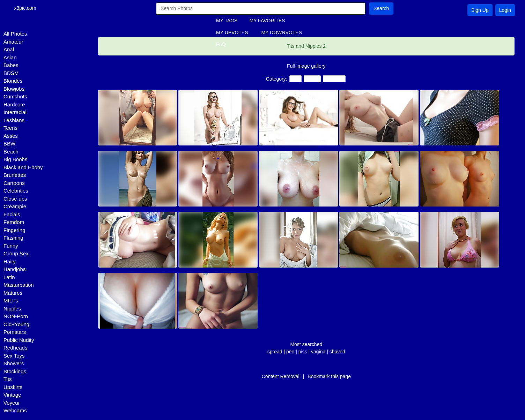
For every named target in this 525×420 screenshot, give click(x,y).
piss (303, 352)
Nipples (12, 309)
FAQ (221, 44)
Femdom (14, 222)
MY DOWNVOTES (281, 32)
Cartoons (14, 183)
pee (290, 352)
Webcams (15, 410)
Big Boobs (15, 159)
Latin (9, 277)
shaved (337, 352)
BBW (9, 144)
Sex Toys (14, 356)
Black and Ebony (23, 167)
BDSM (11, 73)
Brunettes (15, 175)
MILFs (11, 301)
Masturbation (19, 285)
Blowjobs (14, 89)
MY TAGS (227, 21)
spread (275, 352)
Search (381, 8)
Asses (11, 136)
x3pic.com (28, 8)
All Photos (15, 34)
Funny (11, 246)
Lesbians (14, 120)
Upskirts (13, 387)
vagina (318, 352)
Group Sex (16, 253)
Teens (10, 128)
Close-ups (15, 199)
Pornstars (15, 332)
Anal (9, 49)
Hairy (10, 261)
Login (505, 10)
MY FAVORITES (267, 21)
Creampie (15, 206)
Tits (8, 379)
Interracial (15, 112)
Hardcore (14, 104)
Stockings (15, 371)
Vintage (12, 395)
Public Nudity (19, 340)
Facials (12, 214)
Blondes (13, 81)
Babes (11, 65)
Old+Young (16, 324)
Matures (13, 293)
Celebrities (16, 191)
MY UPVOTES (232, 32)
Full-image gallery (306, 66)
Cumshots (15, 96)
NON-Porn (16, 316)
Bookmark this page (329, 376)
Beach (11, 152)
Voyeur (12, 403)
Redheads (15, 348)
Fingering (14, 230)
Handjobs (14, 269)
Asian (10, 57)
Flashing (13, 238)
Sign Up (480, 10)
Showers (14, 363)
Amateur (13, 42)
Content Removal (281, 376)
